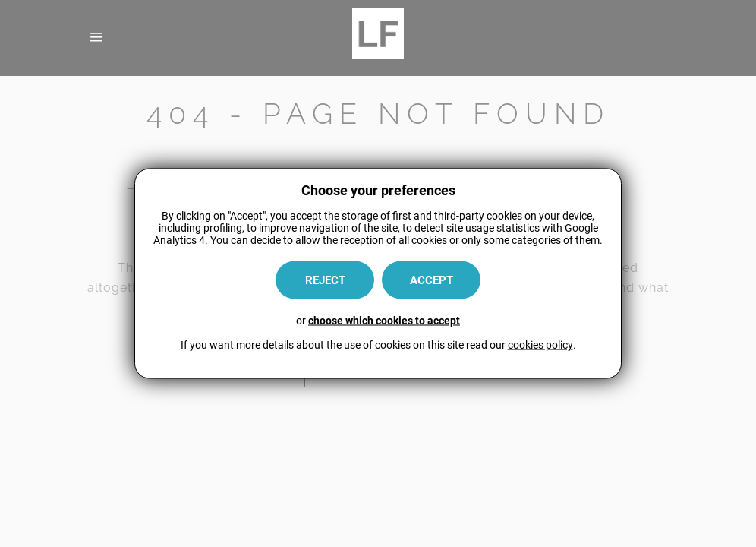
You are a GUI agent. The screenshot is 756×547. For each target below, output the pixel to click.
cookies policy (540, 345)
